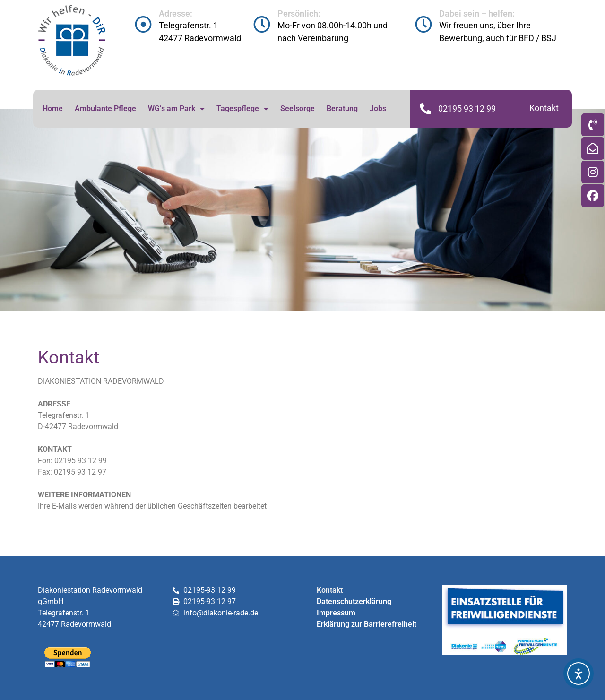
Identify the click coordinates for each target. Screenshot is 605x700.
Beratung (342, 108)
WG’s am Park (176, 109)
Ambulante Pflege (105, 108)
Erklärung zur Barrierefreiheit (367, 624)
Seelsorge (298, 108)
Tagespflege (242, 109)
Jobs (378, 108)
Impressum (336, 613)
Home (53, 108)
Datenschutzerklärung (354, 601)
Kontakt (544, 108)
